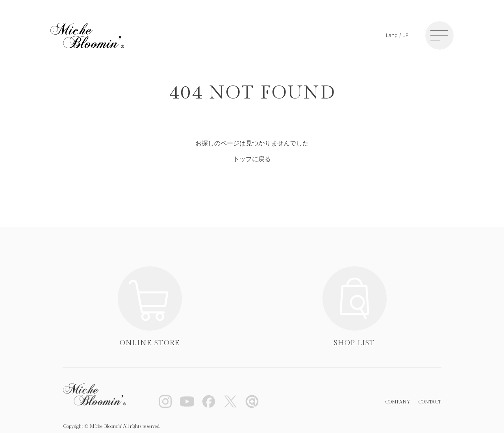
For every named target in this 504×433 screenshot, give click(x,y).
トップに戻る (252, 159)
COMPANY (398, 402)
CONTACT (430, 402)
